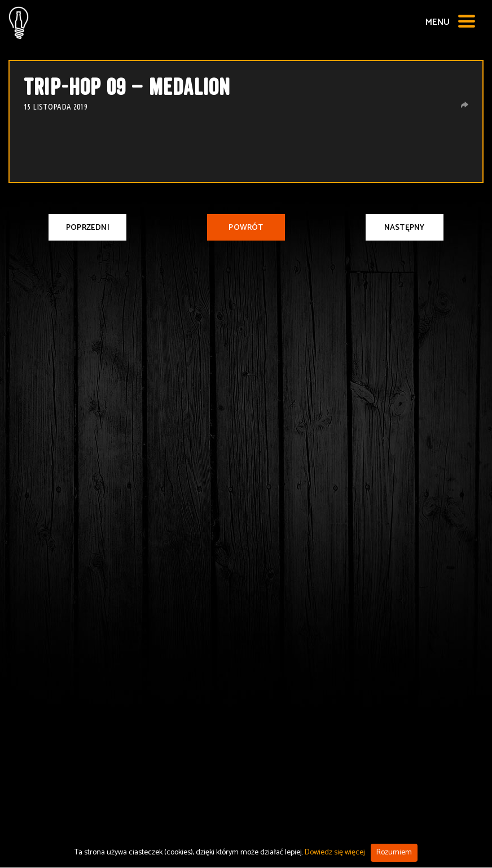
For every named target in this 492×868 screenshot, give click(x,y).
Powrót (246, 228)
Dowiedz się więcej (335, 852)
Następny (405, 228)
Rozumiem (394, 852)
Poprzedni (88, 228)
